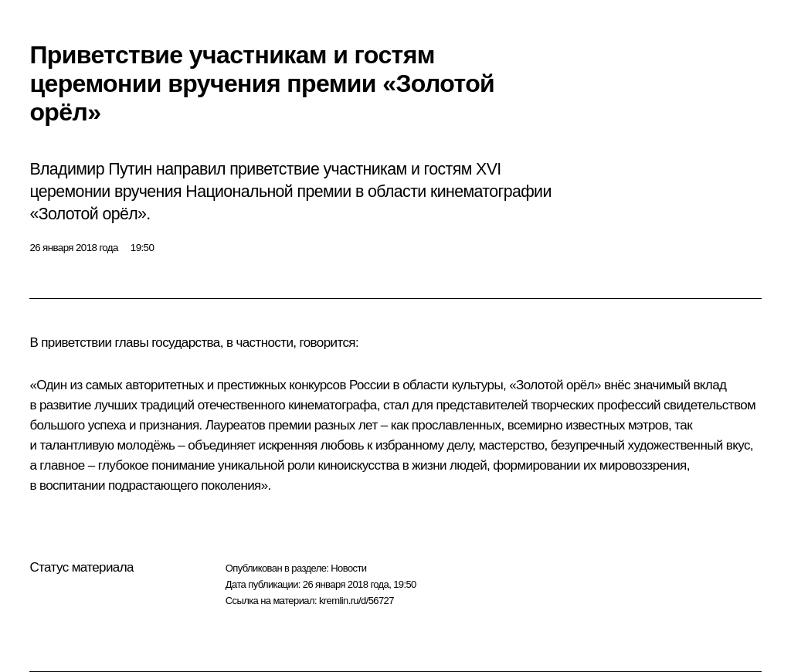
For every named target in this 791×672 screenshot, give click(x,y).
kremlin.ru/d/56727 (356, 601)
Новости (348, 568)
